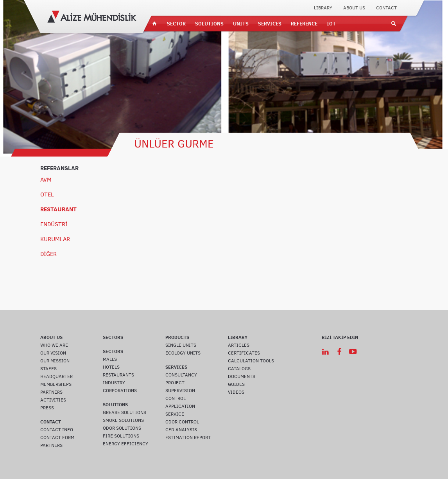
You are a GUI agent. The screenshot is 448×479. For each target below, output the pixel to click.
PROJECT (175, 383)
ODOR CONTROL (182, 422)
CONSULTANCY (181, 375)
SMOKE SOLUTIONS (123, 420)
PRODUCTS (177, 337)
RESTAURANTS (118, 375)
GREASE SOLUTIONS (125, 412)
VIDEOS (236, 392)
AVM (46, 180)
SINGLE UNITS (181, 345)
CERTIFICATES (244, 353)
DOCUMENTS (242, 376)
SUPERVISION (180, 391)
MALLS (110, 359)
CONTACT (386, 8)
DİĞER (48, 254)
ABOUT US (354, 8)
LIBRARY (323, 8)
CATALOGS (239, 369)
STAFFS (48, 369)
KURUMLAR (55, 239)
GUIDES (236, 384)
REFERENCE (304, 23)
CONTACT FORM (57, 438)
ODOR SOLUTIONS (122, 428)
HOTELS (111, 367)
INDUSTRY (114, 383)
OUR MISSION (55, 361)
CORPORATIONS (120, 391)
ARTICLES (239, 345)
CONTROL (176, 398)
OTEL (47, 194)
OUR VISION (53, 353)
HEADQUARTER (56, 376)
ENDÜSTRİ (54, 224)
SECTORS (113, 337)
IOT (331, 23)
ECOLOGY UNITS (183, 353)
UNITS (241, 23)
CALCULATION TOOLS (251, 361)
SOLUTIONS (209, 23)
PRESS (47, 408)
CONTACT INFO (57, 430)
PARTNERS (51, 392)
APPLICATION (180, 406)
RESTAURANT (58, 209)
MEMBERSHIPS (56, 384)
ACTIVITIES (53, 400)
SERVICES (270, 23)
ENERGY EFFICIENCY (125, 444)
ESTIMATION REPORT (188, 438)
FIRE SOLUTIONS (121, 436)
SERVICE (175, 414)
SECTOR (176, 23)
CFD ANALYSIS (181, 430)
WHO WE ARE (54, 345)
